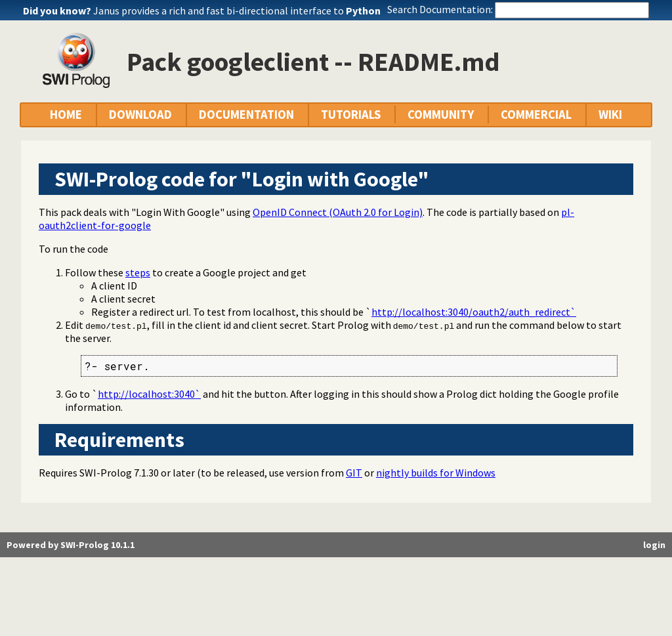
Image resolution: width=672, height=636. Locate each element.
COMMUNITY (441, 115)
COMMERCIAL (536, 115)
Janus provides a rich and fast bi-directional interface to (237, 11)
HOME (66, 115)
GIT (354, 473)
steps (138, 272)
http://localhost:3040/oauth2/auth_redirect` (474, 312)
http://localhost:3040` (149, 394)
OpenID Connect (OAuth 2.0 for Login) (338, 212)
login (654, 545)
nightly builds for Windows (436, 473)
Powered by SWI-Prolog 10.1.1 (71, 545)
